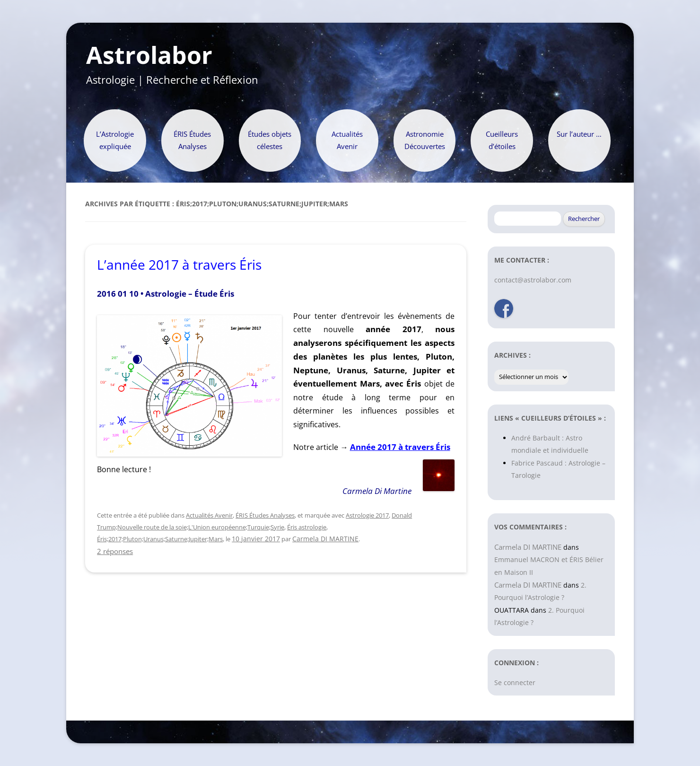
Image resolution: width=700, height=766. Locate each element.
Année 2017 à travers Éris (400, 447)
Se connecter (515, 682)
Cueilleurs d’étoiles (502, 140)
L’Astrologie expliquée (115, 140)
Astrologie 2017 (367, 515)
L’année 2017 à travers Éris (179, 264)
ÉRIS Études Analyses (192, 140)
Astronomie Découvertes (425, 140)
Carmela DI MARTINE (325, 539)
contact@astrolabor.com (533, 280)
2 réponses (115, 551)
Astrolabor (149, 55)
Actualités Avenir (347, 140)
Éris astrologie (307, 527)
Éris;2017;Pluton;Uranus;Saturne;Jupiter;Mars (160, 539)
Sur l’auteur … (579, 134)
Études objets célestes (270, 140)
